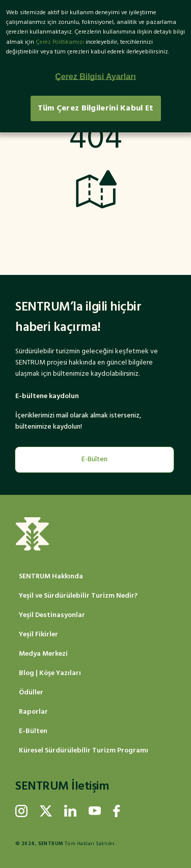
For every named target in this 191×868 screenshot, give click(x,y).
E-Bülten (94, 459)
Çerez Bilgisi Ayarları (95, 77)
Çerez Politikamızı (60, 42)
